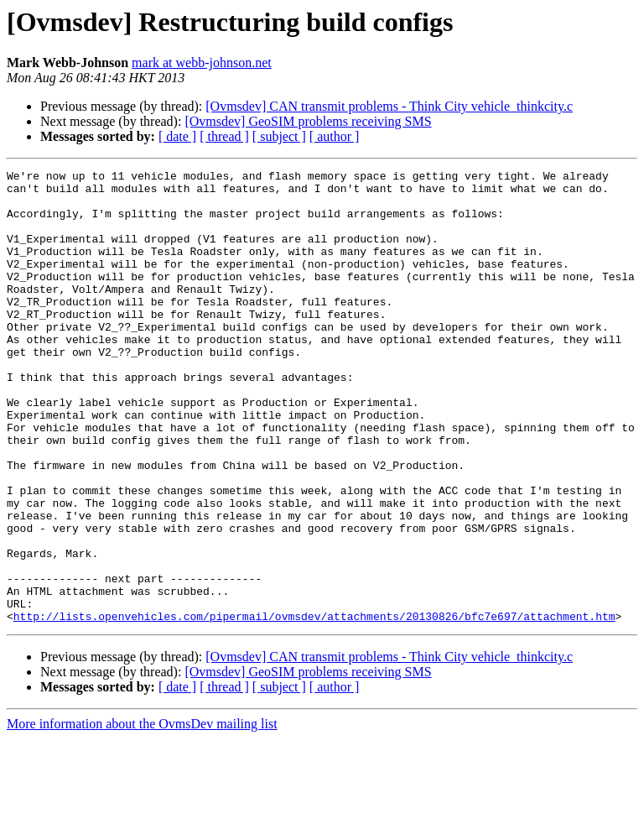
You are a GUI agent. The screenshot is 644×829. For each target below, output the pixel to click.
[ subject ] (279, 136)
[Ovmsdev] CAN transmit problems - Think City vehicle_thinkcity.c (389, 106)
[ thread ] (224, 136)
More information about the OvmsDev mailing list (142, 814)
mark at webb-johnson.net (202, 63)
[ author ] (335, 136)
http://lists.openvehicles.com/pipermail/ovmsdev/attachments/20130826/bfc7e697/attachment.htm (314, 706)
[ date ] (177, 136)
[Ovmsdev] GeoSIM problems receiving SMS (308, 121)
